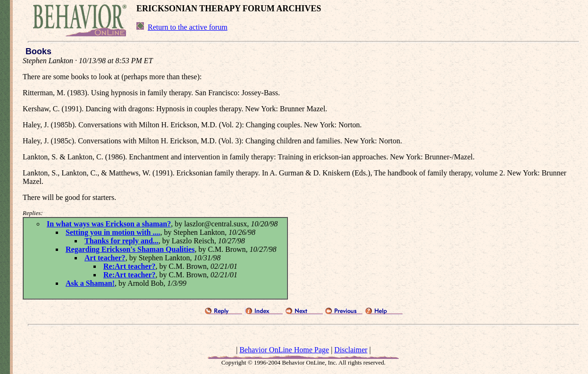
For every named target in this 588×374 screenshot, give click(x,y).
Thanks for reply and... (122, 241)
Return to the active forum (188, 27)
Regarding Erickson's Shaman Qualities (130, 249)
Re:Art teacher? (130, 266)
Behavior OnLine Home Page (284, 350)
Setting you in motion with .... (113, 232)
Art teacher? (105, 258)
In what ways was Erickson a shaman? (109, 224)
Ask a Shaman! (90, 283)
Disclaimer (351, 350)
